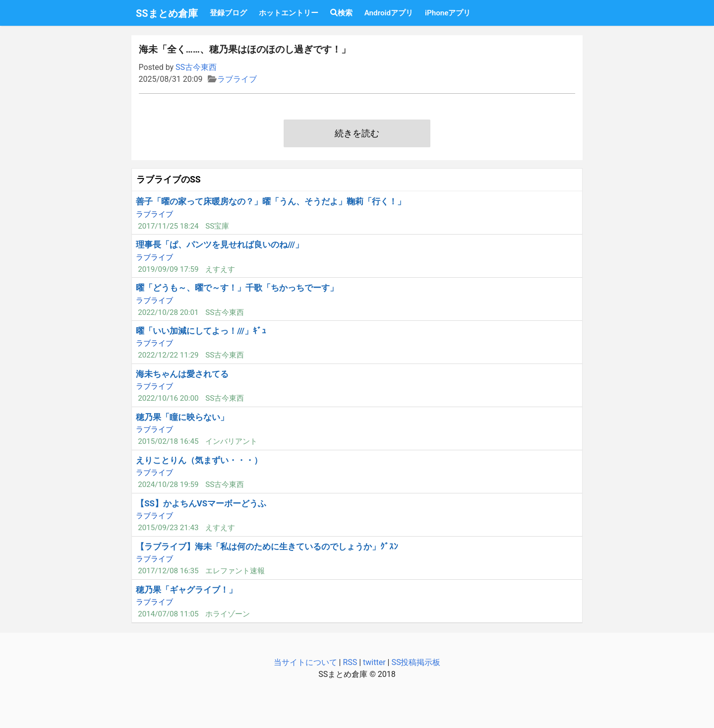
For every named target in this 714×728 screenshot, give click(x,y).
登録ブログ (228, 13)
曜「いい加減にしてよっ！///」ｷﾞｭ (201, 331)
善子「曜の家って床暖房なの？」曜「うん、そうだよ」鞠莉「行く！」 (271, 201)
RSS (350, 662)
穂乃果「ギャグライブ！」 (186, 590)
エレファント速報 (235, 571)
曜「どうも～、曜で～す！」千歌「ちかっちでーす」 (237, 288)
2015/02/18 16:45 (168, 441)
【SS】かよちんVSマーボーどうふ (201, 503)
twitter (374, 662)
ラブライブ (237, 79)
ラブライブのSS (169, 180)
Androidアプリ (389, 13)
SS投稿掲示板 (416, 662)
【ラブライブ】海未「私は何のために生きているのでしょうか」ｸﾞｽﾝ (267, 546)
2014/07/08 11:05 (168, 614)
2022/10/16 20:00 (168, 398)
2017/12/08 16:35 (168, 571)
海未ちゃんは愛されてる (182, 374)
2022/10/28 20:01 (168, 312)
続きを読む (357, 133)
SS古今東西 (196, 67)
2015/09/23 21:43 (168, 528)
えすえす (220, 269)
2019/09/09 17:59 (168, 269)
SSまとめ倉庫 (167, 13)
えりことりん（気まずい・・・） (199, 460)
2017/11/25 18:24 (168, 226)
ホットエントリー (289, 13)
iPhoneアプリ (448, 13)
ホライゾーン (228, 614)
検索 (341, 13)
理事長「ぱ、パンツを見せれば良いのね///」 (220, 244)
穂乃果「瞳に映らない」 (182, 417)
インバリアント (231, 441)
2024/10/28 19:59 (168, 485)
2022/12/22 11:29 (168, 355)
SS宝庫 (217, 226)
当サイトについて (305, 662)
